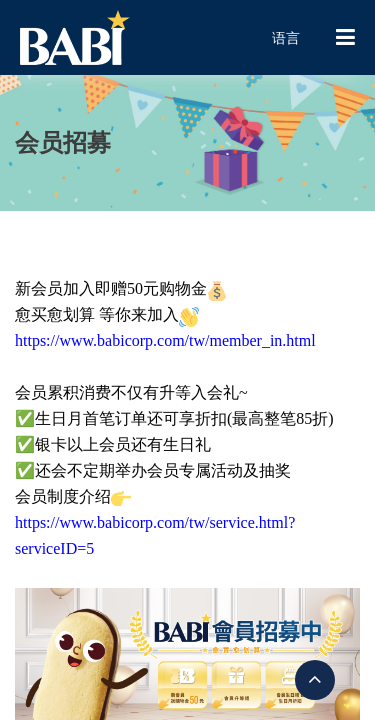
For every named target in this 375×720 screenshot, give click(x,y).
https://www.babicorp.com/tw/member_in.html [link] (165, 340)
